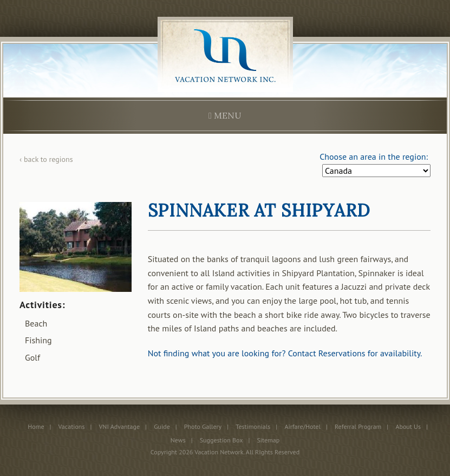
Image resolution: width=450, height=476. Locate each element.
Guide (162, 426)
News (178, 440)
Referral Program (358, 426)
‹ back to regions (46, 159)
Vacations (72, 426)
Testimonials (253, 426)
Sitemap (268, 440)
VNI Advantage (120, 426)
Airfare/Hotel (302, 426)
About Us (408, 426)
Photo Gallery (203, 426)
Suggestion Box (221, 440)
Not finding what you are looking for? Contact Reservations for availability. (285, 353)
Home (36, 426)
